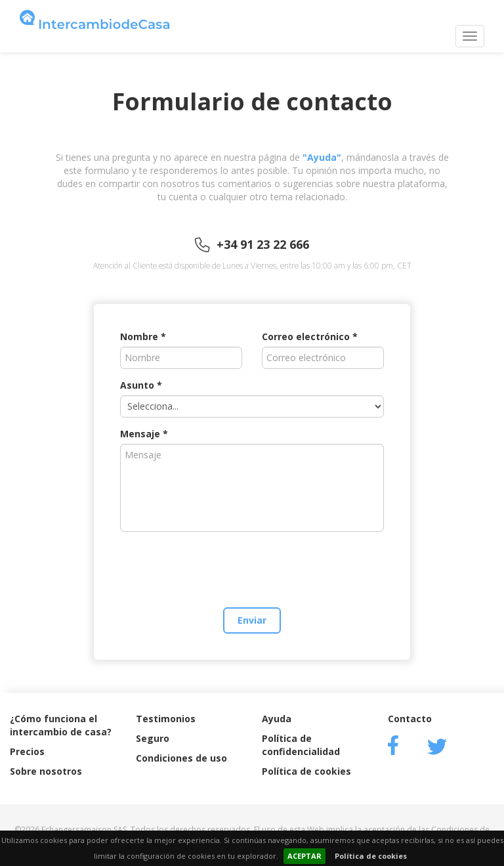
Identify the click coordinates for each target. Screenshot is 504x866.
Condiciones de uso (181, 758)
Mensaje (140, 434)
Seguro (153, 738)
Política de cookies (371, 856)
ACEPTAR (304, 856)
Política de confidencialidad (301, 745)
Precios (27, 751)
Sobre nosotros (46, 771)
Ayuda (277, 719)
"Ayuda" (322, 157)
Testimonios (166, 719)
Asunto (137, 385)
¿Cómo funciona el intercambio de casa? (61, 725)
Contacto (410, 719)
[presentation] (252, 567)
